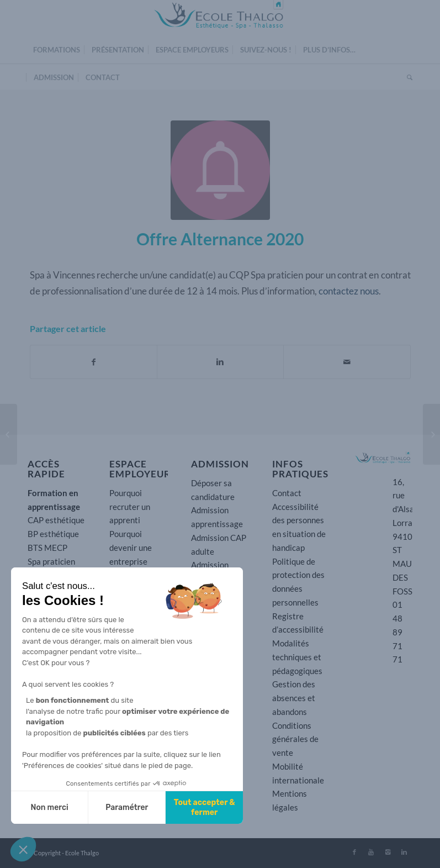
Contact (287, 493)
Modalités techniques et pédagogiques (297, 657)
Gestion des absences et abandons (294, 698)
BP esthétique (53, 534)
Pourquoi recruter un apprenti (130, 507)
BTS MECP (47, 548)
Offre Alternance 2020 (220, 239)
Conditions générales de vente (295, 739)
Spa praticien (51, 561)
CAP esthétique (56, 520)
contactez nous (349, 291)
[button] (23, 849)
